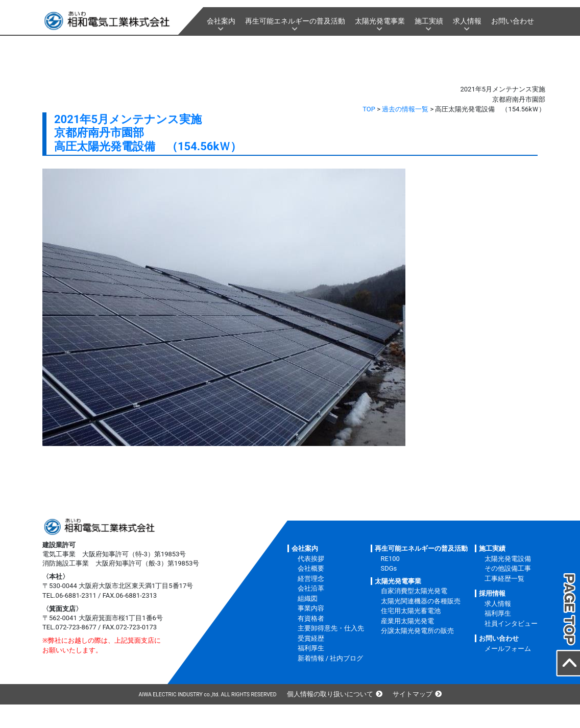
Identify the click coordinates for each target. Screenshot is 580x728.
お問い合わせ (513, 21)
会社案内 (221, 21)
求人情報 (467, 21)
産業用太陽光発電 (407, 621)
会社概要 (311, 568)
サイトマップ (413, 694)
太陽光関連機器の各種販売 (421, 601)
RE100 (390, 559)
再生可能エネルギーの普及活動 (295, 21)
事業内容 (311, 608)
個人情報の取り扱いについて (330, 694)
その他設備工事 (508, 568)
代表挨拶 (311, 559)
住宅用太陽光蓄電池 (411, 611)
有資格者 (311, 618)
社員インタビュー (511, 624)
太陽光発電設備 (508, 559)
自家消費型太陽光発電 (414, 591)
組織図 (308, 598)
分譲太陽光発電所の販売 (417, 631)
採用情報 (492, 593)
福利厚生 (311, 648)
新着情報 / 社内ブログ (331, 658)
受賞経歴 (311, 638)
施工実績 (429, 21)
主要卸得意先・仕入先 (331, 628)
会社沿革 (311, 588)
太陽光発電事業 (380, 21)
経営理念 (311, 579)
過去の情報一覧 (405, 109)
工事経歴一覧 (504, 579)
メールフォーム (508, 649)
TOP (369, 109)
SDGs (389, 568)
